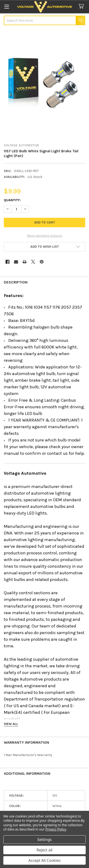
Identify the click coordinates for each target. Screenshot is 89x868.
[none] (44, 85)
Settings (44, 840)
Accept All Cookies (45, 860)
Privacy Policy (56, 829)
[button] (44, 247)
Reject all (44, 850)
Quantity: (12, 200)
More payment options (44, 236)
